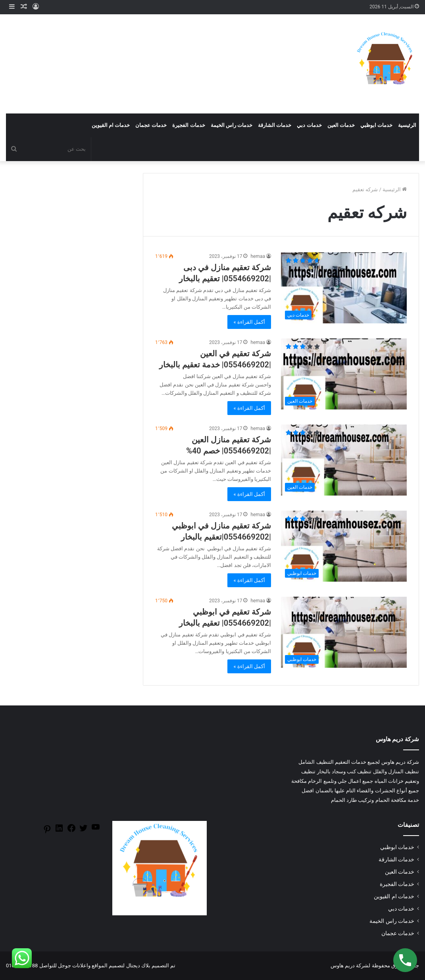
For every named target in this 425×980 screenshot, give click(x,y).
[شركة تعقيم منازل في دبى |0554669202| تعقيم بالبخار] (344, 288)
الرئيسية (407, 125)
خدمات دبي (309, 125)
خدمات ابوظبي (376, 125)
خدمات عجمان (151, 125)
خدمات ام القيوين (111, 125)
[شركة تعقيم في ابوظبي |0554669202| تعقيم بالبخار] (344, 632)
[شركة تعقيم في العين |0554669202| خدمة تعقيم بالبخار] (344, 374)
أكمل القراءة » (249, 322)
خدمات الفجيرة (188, 125)
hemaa (258, 256)
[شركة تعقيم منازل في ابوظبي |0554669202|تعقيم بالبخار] (344, 546)
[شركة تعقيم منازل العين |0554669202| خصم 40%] (344, 460)
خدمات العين (341, 125)
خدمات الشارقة (275, 125)
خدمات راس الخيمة (232, 125)
